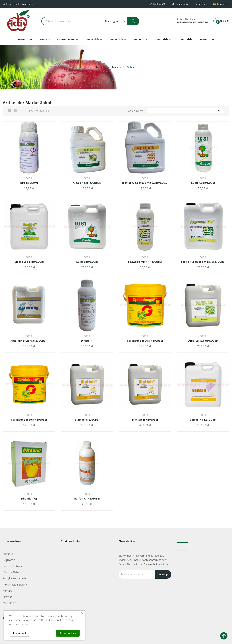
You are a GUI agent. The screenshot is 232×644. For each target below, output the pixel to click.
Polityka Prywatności (15, 578)
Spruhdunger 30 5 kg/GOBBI (29, 420)
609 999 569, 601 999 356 (192, 22)
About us (8, 554)
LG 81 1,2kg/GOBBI (203, 183)
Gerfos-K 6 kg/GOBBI (203, 420)
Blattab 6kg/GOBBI (87, 420)
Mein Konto (10, 603)
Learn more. (22, 624)
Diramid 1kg (29, 499)
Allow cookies (68, 633)
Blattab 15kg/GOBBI (145, 420)
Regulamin (9, 560)
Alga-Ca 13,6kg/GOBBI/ (203, 341)
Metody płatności (13, 572)
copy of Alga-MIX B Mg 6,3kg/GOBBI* (145, 183)
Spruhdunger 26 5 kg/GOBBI (145, 341)
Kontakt (7, 591)
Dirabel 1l (87, 341)
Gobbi (29, 178)
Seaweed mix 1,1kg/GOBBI (145, 262)
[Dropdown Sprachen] (221, 4)
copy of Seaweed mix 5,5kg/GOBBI (203, 262)
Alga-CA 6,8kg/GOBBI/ (87, 183)
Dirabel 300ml (29, 183)
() (157, 4)
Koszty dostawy (12, 566)
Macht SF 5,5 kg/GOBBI (29, 262)
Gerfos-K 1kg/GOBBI (87, 499)
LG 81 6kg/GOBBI (87, 262)
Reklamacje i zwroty (15, 585)
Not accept (20, 633)
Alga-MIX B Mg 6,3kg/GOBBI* (29, 341)
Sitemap (8, 597)
